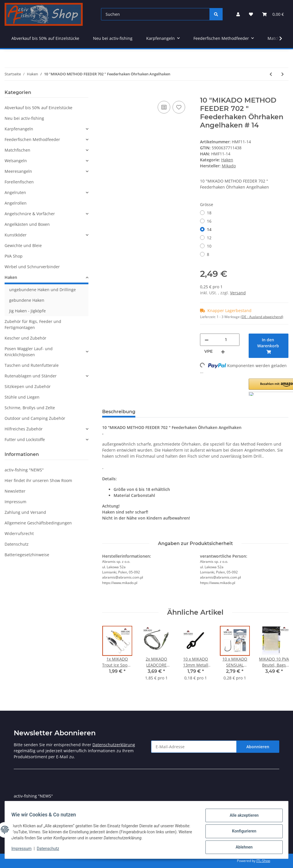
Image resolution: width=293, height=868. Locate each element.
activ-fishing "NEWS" (24, 470)
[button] (238, 14)
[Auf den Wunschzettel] (179, 107)
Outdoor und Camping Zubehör (35, 418)
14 (209, 229)
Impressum (15, 502)
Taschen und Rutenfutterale (32, 365)
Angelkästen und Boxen (27, 224)
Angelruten (15, 192)
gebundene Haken (27, 300)
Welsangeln (16, 161)
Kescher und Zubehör (25, 338)
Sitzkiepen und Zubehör (28, 386)
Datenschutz (17, 544)
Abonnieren (258, 747)
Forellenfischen (19, 182)
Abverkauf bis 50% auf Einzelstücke (38, 108)
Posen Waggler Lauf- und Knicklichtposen (29, 352)
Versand (238, 293)
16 (209, 221)
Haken (227, 160)
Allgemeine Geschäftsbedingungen (38, 523)
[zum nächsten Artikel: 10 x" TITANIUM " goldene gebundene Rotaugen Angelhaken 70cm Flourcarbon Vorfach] (283, 74)
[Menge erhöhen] (223, 351)
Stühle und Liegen (22, 397)
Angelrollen (16, 203)
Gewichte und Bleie (23, 245)
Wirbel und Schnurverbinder (32, 267)
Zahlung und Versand (25, 512)
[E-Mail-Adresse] (194, 747)
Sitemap (22, 806)
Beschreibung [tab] (119, 412)
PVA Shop (14, 256)
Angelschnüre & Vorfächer (30, 214)
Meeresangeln (18, 171)
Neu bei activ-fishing (24, 118)
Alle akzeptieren (241, 818)
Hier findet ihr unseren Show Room (38, 480)
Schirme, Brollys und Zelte (30, 408)
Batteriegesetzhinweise (27, 555)
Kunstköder (16, 235)
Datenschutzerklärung (114, 745)
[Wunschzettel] (251, 14)
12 (209, 238)
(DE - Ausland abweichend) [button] (262, 317)
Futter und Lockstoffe (25, 439)
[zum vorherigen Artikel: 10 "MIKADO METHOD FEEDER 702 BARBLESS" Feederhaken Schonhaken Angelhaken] (271, 74)
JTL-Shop (263, 861)
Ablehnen (241, 848)
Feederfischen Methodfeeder (32, 139)
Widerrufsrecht (19, 533)
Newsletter (15, 491)
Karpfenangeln (19, 129)
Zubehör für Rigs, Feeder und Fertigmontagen (33, 324)
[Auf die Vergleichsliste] (164, 107)
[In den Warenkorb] (107, 93)
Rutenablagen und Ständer (31, 376)
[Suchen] (155, 14)
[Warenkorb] (273, 14)
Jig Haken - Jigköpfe (27, 311)
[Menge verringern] (207, 340)
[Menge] (226, 340)
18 (209, 213)
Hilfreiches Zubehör (24, 429)
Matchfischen (17, 150)
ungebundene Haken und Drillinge (42, 290)
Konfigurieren (241, 833)
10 (209, 246)
